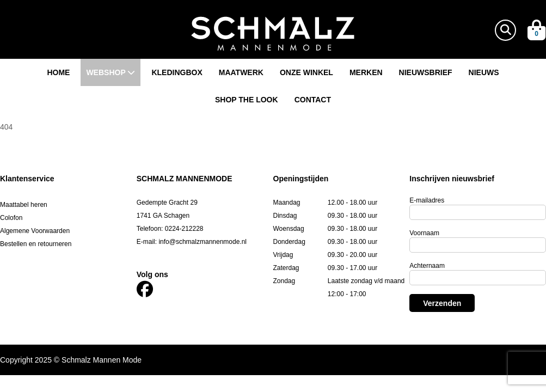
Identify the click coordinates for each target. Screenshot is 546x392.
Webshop (111, 72)
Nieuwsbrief (426, 72)
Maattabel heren (24, 205)
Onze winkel (306, 72)
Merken (366, 72)
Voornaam (424, 233)
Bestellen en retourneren (36, 244)
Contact (313, 100)
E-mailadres (427, 200)
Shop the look (247, 100)
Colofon (11, 218)
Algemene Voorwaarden (35, 231)
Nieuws (484, 72)
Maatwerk (241, 72)
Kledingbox (177, 72)
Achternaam (427, 266)
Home (58, 72)
